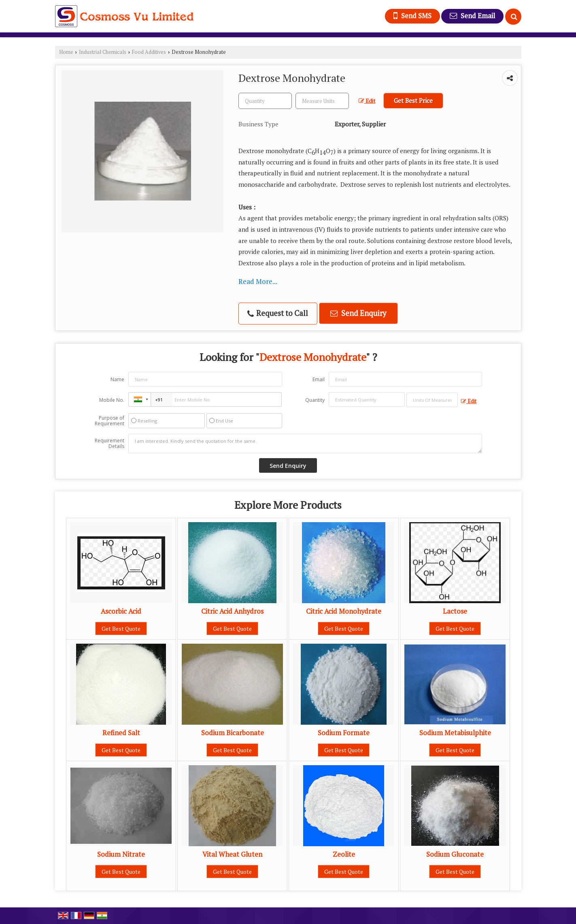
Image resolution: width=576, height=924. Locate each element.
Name (117, 379)
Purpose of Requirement (109, 421)
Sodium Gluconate (455, 854)
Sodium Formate (344, 733)
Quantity (315, 400)
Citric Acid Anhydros (232, 611)
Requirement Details (109, 444)
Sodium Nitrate (121, 854)
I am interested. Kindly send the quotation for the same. (305, 444)
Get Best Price (413, 100)
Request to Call (278, 313)
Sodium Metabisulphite (455, 733)
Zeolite (344, 854)
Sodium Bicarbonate (233, 733)
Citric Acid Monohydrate (344, 611)
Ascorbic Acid (121, 611)
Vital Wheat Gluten (232, 854)
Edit (367, 101)
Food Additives (149, 52)
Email (319, 379)
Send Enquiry (358, 313)
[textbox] (322, 101)
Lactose (455, 611)
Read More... (258, 281)
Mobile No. (112, 400)
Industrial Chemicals (103, 52)
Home (66, 52)
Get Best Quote (121, 628)
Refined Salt (121, 733)
